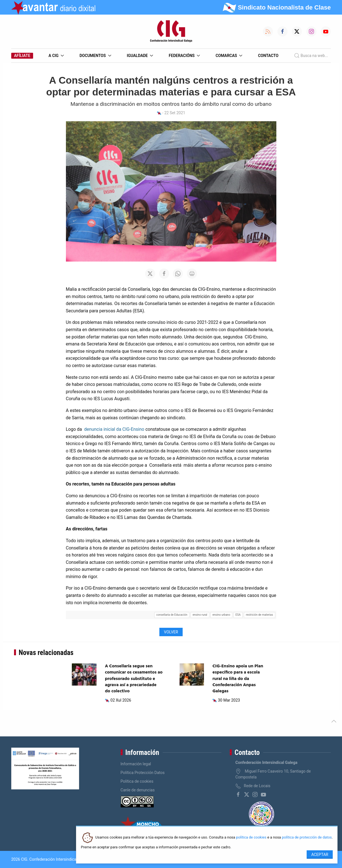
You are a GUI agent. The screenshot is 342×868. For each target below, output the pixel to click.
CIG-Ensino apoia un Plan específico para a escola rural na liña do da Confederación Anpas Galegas (238, 679)
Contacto (268, 56)
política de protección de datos (307, 838)
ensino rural (200, 615)
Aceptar (320, 855)
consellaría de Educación (172, 615)
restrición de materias (259, 615)
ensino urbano (221, 615)
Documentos (95, 56)
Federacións (185, 56)
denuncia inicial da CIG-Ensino (114, 429)
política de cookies (251, 838)
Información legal (136, 764)
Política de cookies (137, 781)
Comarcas (229, 56)
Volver (171, 632)
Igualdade (140, 56)
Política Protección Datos (143, 773)
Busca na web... (311, 56)
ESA (238, 615)
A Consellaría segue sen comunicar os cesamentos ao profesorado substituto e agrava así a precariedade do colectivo (134, 679)
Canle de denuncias (138, 790)
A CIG (56, 56)
